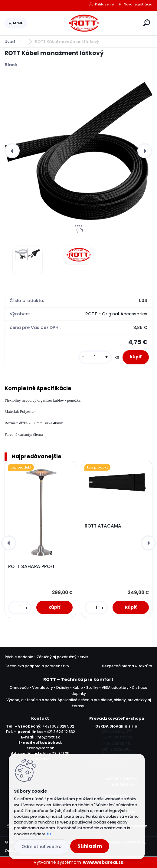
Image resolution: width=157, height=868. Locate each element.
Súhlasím (90, 846)
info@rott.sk (48, 737)
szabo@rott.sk (40, 748)
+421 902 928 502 (58, 726)
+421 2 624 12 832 (59, 732)
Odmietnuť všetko (42, 847)
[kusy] (95, 357)
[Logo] (84, 23)
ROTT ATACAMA (103, 526)
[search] (147, 23)
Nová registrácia (138, 4)
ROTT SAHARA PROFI (31, 567)
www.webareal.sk (103, 862)
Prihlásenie (104, 4)
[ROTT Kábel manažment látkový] (78, 151)
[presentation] (12, 151)
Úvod (10, 42)
